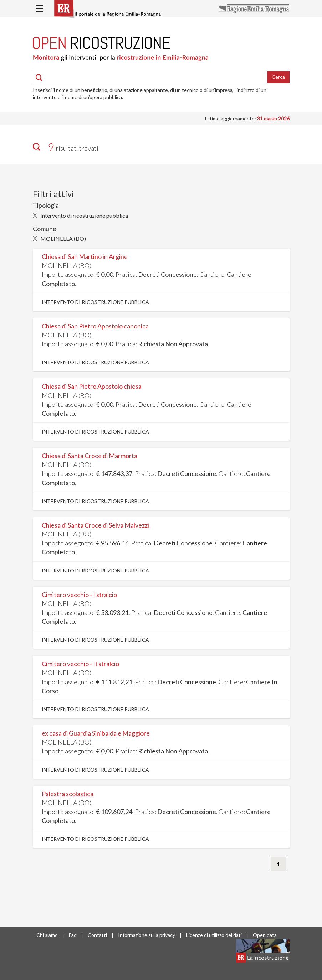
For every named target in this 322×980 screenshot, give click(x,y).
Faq (73, 935)
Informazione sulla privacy (147, 935)
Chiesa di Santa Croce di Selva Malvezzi (95, 525)
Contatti (97, 935)
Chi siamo (47, 935)
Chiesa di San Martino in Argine (85, 256)
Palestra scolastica (68, 794)
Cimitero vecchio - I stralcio (79, 595)
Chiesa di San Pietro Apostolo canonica (95, 326)
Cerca (278, 77)
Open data (265, 935)
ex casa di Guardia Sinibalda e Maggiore (96, 733)
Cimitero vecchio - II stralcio (80, 664)
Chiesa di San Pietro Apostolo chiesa (92, 386)
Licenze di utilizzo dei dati (214, 935)
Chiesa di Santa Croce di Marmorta (90, 456)
